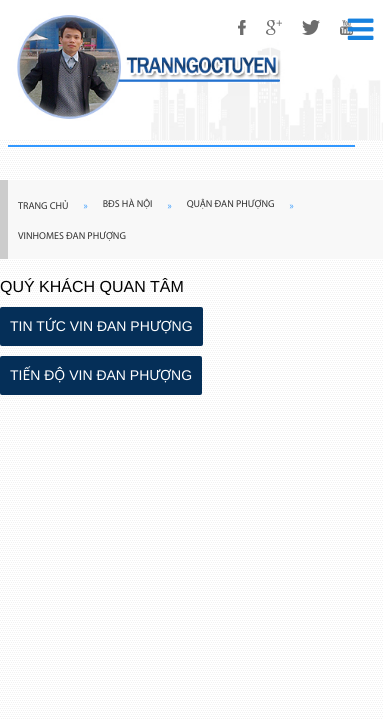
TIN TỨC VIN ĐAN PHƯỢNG (101, 326)
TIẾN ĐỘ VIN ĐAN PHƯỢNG (101, 375)
